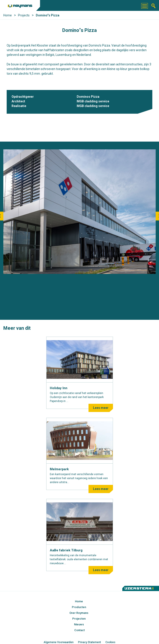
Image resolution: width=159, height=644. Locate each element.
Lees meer (101, 408)
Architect (18, 101)
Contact (79, 630)
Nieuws (79, 624)
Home (79, 601)
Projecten (79, 619)
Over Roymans (79, 613)
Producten (79, 607)
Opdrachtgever (23, 97)
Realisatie (19, 106)
